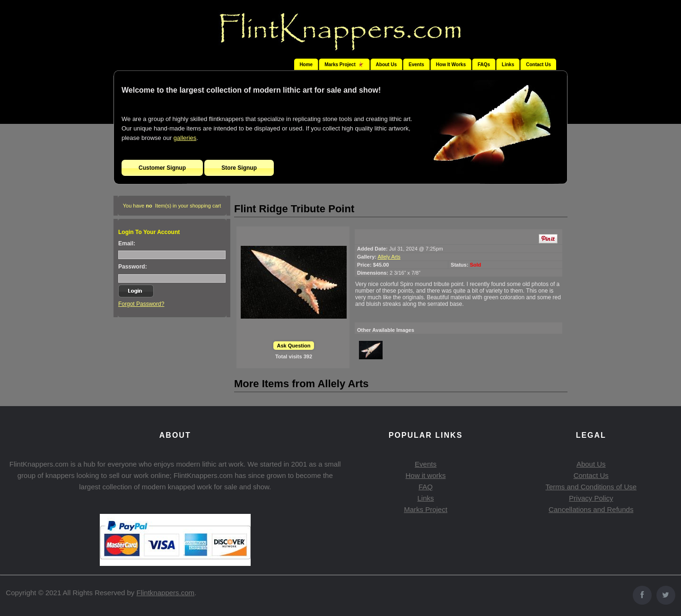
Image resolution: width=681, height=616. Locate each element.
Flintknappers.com (166, 593)
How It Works (451, 65)
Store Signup (239, 168)
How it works (425, 475)
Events (416, 65)
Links (508, 65)
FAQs (484, 65)
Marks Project (426, 509)
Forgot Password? (141, 304)
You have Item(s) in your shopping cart (172, 206)
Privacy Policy (591, 498)
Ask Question (294, 346)
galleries (185, 138)
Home (306, 65)
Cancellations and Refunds (591, 509)
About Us (386, 65)
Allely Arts (389, 257)
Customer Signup (162, 168)
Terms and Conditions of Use (591, 487)
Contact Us (538, 65)
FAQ (426, 487)
